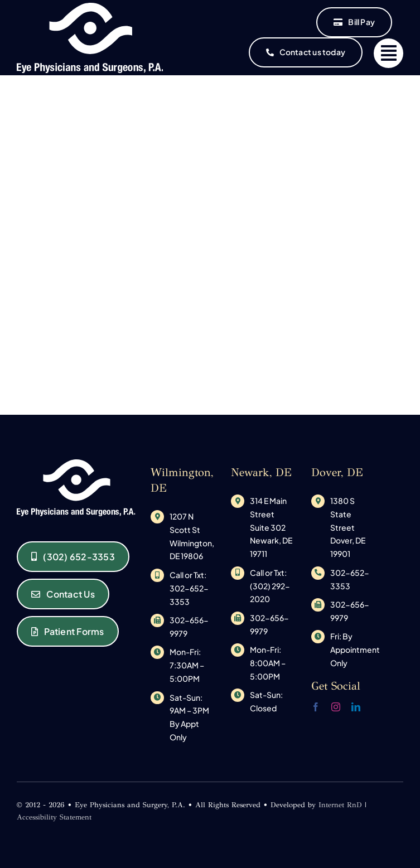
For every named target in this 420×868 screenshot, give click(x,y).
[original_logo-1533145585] (90, 7)
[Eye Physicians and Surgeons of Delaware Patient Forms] (68, 631)
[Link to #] (388, 53)
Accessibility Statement (54, 817)
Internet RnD (340, 805)
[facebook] (316, 707)
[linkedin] (356, 707)
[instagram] (336, 707)
